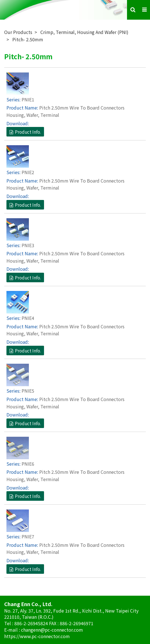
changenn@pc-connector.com (52, 630)
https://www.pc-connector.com (37, 636)
